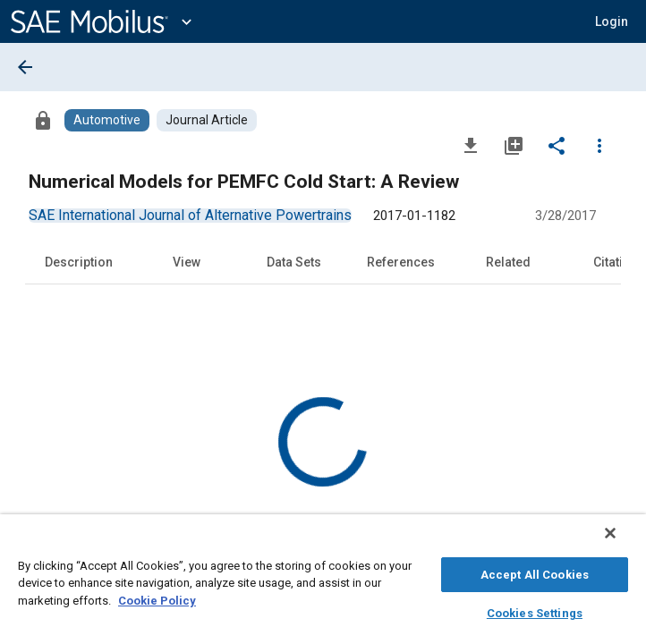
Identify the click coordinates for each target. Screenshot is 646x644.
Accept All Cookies (535, 572)
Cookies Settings (535, 610)
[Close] (623, 542)
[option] (190, 215)
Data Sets (294, 262)
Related (508, 262)
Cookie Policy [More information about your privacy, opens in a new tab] (157, 598)
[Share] (557, 145)
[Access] (43, 120)
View (187, 262)
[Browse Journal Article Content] (207, 120)
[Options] (599, 145)
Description (79, 262)
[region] (323, 584)
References (401, 262)
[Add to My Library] (514, 145)
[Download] (471, 145)
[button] (612, 21)
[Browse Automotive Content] (107, 120)
